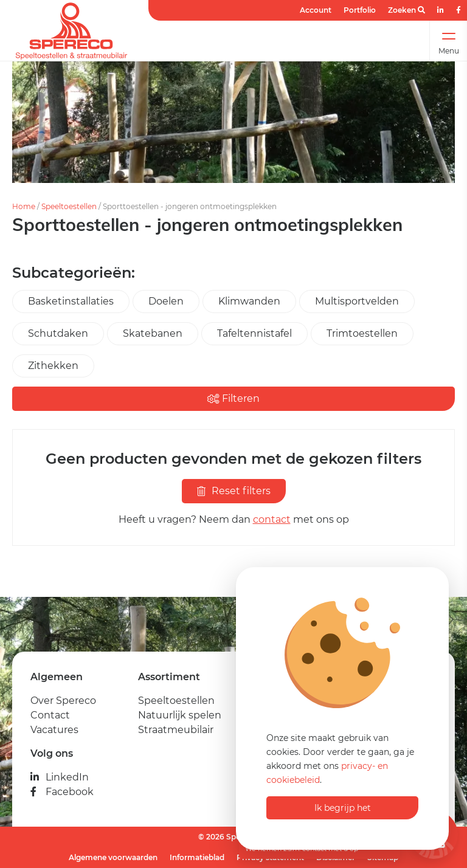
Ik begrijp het (343, 808)
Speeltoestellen (69, 206)
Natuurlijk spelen (180, 715)
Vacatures (54, 730)
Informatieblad (197, 857)
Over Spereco (63, 701)
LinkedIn (60, 777)
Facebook (62, 792)
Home (24, 206)
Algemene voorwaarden (113, 857)
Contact (50, 715)
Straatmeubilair (176, 730)
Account (316, 10)
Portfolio (360, 10)
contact (272, 519)
